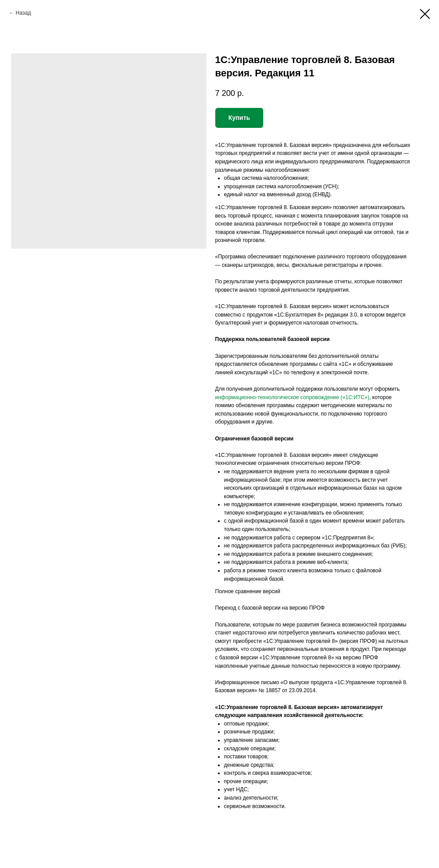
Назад (23, 13)
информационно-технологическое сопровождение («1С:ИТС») (292, 397)
